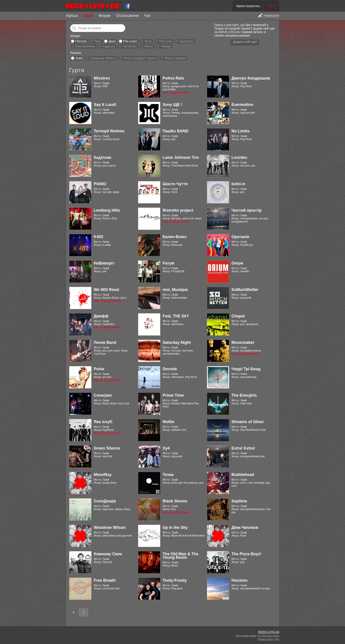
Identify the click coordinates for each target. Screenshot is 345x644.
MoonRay (103, 475)
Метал (149, 46)
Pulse (99, 369)
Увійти (271, 6)
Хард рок (109, 46)
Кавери (166, 46)
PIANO (100, 184)
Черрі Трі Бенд (246, 369)
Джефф (101, 316)
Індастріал (187, 41)
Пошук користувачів (246, 636)
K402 (98, 237)
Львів (79, 58)
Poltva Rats (173, 78)
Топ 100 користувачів (268, 636)
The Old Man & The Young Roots (181, 556)
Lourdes (239, 157)
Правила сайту (265, 639)
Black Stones (175, 501)
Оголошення (127, 16)
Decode (170, 369)
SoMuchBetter (245, 290)
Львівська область (103, 58)
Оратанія (240, 237)
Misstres (102, 78)
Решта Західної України (140, 58)
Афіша (72, 16)
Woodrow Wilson (110, 527)
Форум (105, 16)
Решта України (175, 58)
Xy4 (166, 448)
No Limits (240, 131)
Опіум (237, 263)
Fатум (168, 263)
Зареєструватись (248, 6)
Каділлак (103, 157)
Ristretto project (178, 210)
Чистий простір (247, 210)
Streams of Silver (248, 422)
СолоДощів (105, 501)
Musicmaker (243, 342)
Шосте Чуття (175, 184)
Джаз (112, 41)
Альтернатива (85, 46)
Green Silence (107, 448)
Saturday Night (177, 342)
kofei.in (238, 184)
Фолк (148, 41)
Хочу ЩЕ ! (172, 105)
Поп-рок (81, 41)
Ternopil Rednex (109, 131)
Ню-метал (130, 46)
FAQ (277, 639)
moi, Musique (175, 290)
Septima (239, 501)
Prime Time (173, 395)
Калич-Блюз (175, 237)
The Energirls (244, 395)
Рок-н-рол (130, 41)
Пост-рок (165, 41)
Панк (97, 41)
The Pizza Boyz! (246, 554)
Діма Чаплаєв (245, 527)
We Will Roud (106, 290)
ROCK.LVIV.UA (269, 632)
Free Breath (105, 580)
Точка (168, 475)
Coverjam (103, 395)
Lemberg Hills (107, 210)
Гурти (88, 16)
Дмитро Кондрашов (251, 78)
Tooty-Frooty (175, 580)
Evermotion (242, 105)
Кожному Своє (108, 554)
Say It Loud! (105, 105)
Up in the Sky (175, 527)
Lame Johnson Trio (181, 157)
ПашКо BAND (175, 131)
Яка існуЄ (103, 422)
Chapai (238, 316)
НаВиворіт (104, 263)
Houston (239, 580)
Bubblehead (243, 475)
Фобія (168, 422)
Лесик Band (105, 342)
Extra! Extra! (243, 448)
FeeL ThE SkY (176, 316)
